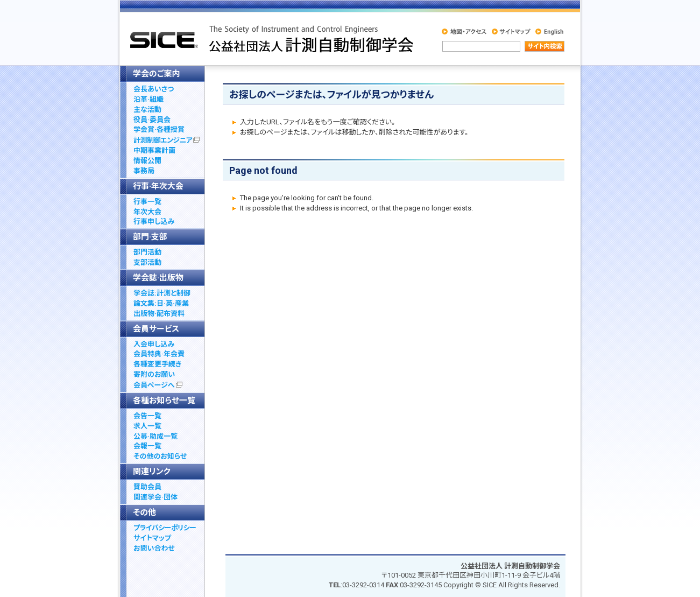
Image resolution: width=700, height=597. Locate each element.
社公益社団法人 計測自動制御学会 (271, 38)
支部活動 (147, 262)
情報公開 (147, 161)
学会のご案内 (157, 74)
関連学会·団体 (155, 497)
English (547, 31)
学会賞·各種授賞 (159, 129)
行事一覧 (147, 202)
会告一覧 (147, 416)
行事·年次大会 (158, 186)
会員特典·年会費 (159, 354)
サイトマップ (510, 31)
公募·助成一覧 (155, 436)
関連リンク (152, 472)
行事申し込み (154, 222)
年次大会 (147, 212)
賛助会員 (147, 487)
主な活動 (147, 110)
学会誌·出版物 (158, 278)
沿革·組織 (149, 99)
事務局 (144, 171)
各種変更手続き (157, 364)
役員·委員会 (152, 120)
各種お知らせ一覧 (164, 401)
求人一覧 (147, 426)
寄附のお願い (154, 374)
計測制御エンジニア (167, 140)
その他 (144, 512)
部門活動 (147, 252)
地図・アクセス (463, 31)
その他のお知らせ (160, 456)
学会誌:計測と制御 (162, 293)
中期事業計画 (154, 150)
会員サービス (156, 329)
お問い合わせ (154, 548)
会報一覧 (147, 446)
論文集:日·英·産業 (161, 303)
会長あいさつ (154, 89)
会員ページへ (158, 385)
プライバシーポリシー (165, 528)
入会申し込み (154, 344)
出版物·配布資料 (159, 314)
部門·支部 (150, 237)
